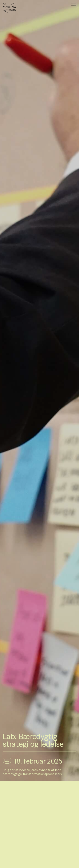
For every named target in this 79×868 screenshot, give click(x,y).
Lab (7, 760)
